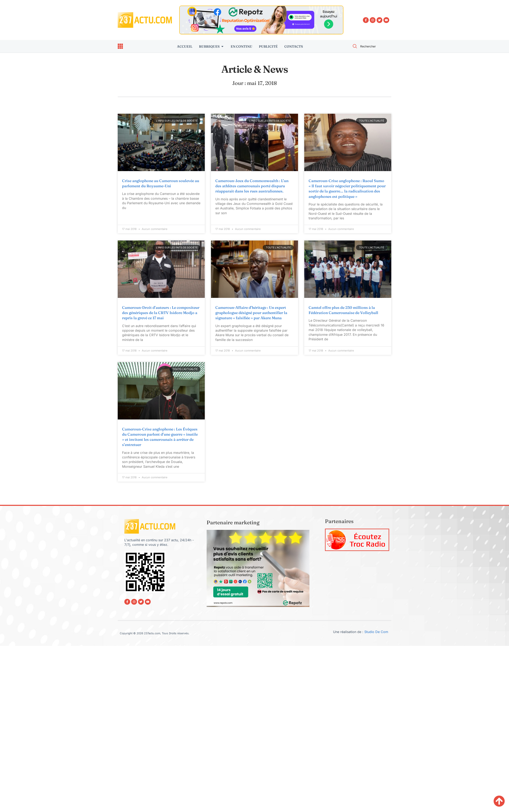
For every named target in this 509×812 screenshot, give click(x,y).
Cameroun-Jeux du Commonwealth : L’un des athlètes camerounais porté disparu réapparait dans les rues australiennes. (252, 186)
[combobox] (370, 46)
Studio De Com (377, 632)
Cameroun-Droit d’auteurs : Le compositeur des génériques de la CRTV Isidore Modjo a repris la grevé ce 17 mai (161, 313)
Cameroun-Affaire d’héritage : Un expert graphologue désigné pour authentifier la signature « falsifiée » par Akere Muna (251, 313)
